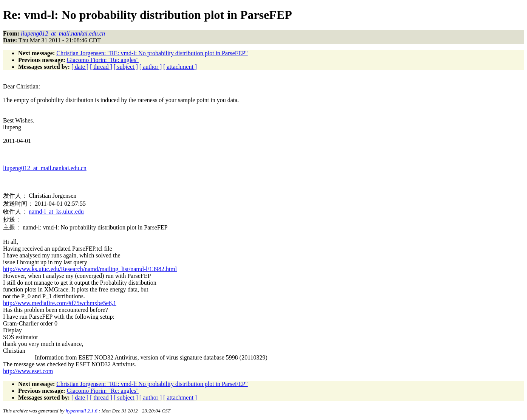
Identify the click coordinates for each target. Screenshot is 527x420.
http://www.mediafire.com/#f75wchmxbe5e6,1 (60, 303)
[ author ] (151, 67)
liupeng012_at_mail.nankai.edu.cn (45, 168)
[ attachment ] (180, 67)
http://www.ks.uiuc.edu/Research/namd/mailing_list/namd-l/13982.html (90, 269)
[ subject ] (126, 67)
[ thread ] (101, 67)
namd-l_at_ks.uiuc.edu (56, 212)
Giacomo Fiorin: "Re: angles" (103, 60)
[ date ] (80, 67)
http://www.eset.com (28, 371)
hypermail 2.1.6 (82, 411)
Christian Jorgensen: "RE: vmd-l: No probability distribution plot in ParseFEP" (152, 53)
